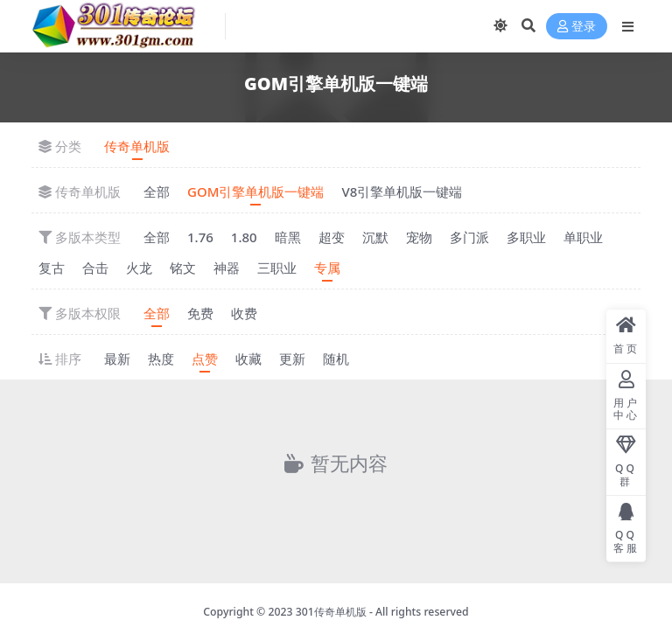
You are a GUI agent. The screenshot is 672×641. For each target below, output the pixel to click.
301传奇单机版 (331, 612)
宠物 (419, 237)
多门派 (469, 237)
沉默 (375, 237)
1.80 (244, 237)
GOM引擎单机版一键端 (255, 192)
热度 (161, 359)
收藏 (248, 359)
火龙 (139, 268)
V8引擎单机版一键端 (402, 192)
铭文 (183, 268)
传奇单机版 (137, 146)
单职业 (583, 237)
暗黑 (288, 237)
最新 (117, 359)
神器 (227, 268)
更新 (292, 359)
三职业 (277, 268)
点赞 (205, 359)
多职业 (526, 237)
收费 (244, 313)
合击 (95, 268)
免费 (200, 313)
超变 (332, 237)
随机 (336, 359)
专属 (327, 268)
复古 (52, 268)
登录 (577, 27)
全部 (157, 192)
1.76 (200, 237)
